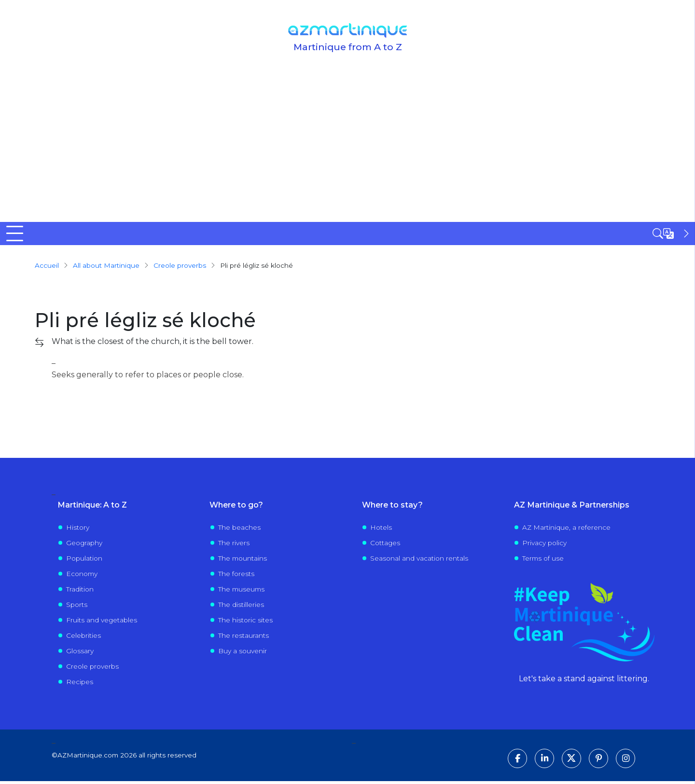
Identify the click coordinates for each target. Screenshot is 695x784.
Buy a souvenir (243, 653)
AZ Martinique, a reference (566, 530)
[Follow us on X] (571, 761)
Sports (77, 607)
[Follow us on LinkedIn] (544, 761)
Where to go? (251, 234)
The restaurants (243, 638)
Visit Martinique (338, 234)
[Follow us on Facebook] (517, 761)
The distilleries (241, 607)
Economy (82, 576)
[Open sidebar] (672, 234)
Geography (84, 545)
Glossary (80, 653)
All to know (171, 234)
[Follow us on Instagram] (625, 761)
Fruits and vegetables (102, 622)
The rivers (234, 545)
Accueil (47, 268)
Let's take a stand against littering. (584, 681)
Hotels (381, 530)
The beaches (239, 530)
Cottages (385, 545)
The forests (236, 576)
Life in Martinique (430, 234)
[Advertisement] (347, 150)
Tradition (80, 591)
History (78, 530)
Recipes (80, 684)
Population (84, 561)
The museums (241, 591)
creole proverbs (180, 268)
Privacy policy (544, 545)
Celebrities (83, 638)
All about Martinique (106, 268)
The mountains (243, 561)
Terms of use (543, 561)
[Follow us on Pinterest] (598, 761)
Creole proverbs (92, 669)
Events (507, 234)
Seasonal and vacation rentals (419, 561)
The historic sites (245, 622)
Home (19, 234)
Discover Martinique (81, 234)
